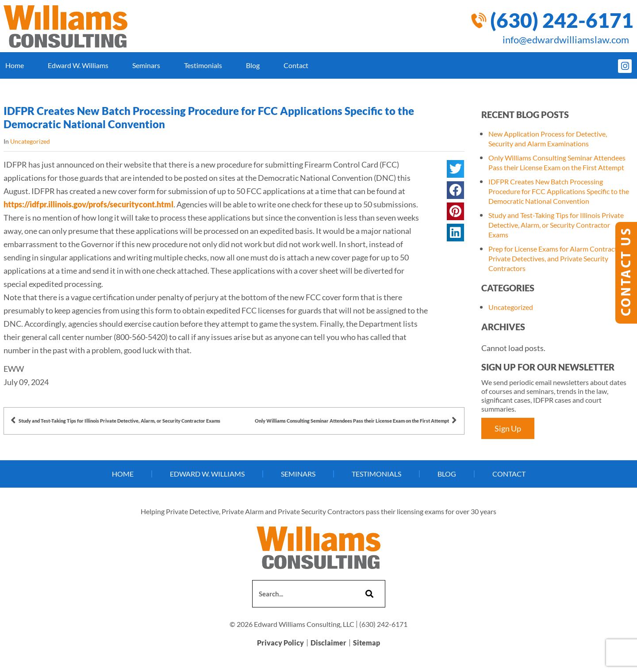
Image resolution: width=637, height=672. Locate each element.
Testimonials (203, 65)
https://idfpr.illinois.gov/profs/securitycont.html (88, 204)
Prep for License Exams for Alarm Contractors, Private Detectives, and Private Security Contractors (558, 258)
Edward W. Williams (78, 65)
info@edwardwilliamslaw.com (566, 40)
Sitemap (366, 643)
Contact (296, 65)
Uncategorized (30, 141)
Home (15, 65)
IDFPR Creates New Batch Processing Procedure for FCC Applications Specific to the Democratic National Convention (559, 191)
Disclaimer (328, 643)
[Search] (368, 594)
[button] (455, 169)
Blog (253, 65)
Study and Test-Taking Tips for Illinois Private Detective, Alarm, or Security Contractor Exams (556, 225)
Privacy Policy (280, 643)
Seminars (146, 65)
